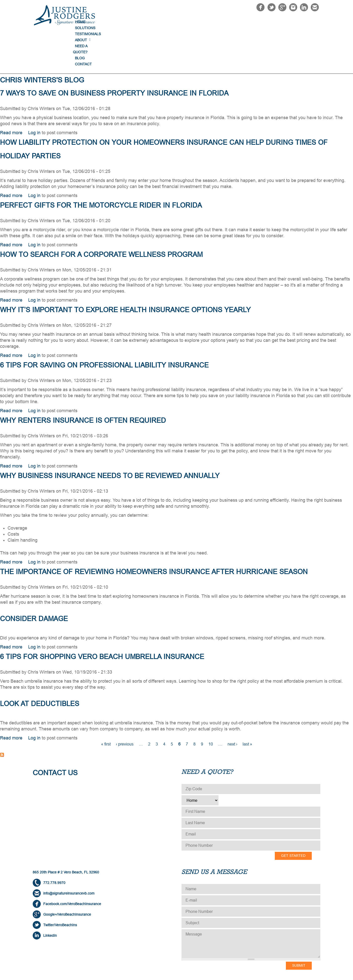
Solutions (173, 22)
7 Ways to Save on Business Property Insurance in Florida (114, 53)
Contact (308, 22)
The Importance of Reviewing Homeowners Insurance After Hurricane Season (154, 531)
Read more (11, 92)
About (232, 22)
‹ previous (125, 703)
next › (232, 703)
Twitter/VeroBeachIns (60, 884)
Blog (286, 22)
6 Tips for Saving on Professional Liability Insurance (104, 324)
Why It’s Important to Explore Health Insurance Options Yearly (125, 269)
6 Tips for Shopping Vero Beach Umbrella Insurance (102, 616)
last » (247, 703)
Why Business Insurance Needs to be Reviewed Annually (110, 435)
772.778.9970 (54, 842)
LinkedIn (50, 895)
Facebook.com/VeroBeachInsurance (72, 863)
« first (106, 703)
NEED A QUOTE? (260, 22)
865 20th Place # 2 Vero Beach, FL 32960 (66, 831)
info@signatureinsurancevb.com (69, 853)
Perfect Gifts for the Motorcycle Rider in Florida (101, 165)
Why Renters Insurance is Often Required (83, 380)
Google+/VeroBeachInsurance (67, 874)
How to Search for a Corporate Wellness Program (101, 214)
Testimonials (205, 22)
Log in (34, 92)
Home (150, 22)
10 (211, 703)
